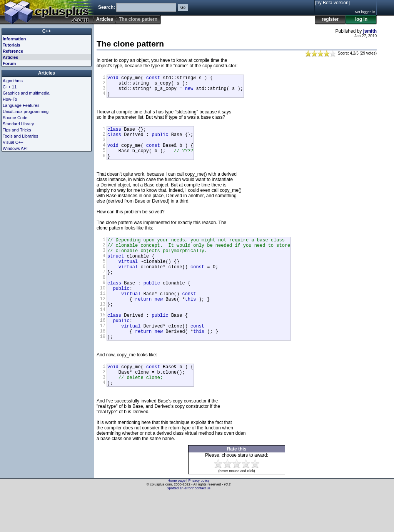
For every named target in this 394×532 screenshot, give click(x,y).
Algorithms (13, 81)
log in (361, 19)
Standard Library (18, 124)
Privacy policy (199, 519)
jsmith (370, 31)
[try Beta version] (332, 3)
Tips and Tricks (17, 130)
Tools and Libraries (20, 136)
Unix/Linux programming (26, 111)
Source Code (15, 118)
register (330, 19)
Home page (177, 519)
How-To (10, 99)
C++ (47, 31)
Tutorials (12, 45)
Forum (9, 63)
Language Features (21, 105)
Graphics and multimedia (26, 93)
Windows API (15, 148)
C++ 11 (10, 87)
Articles (105, 19)
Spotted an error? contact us (189, 526)
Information (14, 39)
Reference (13, 51)
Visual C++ (13, 142)
